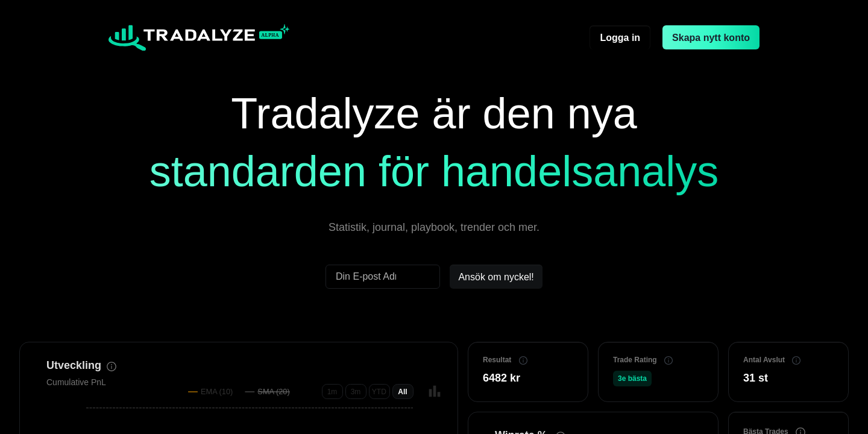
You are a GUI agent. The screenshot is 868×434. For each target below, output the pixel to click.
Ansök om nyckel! (496, 277)
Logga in (620, 38)
